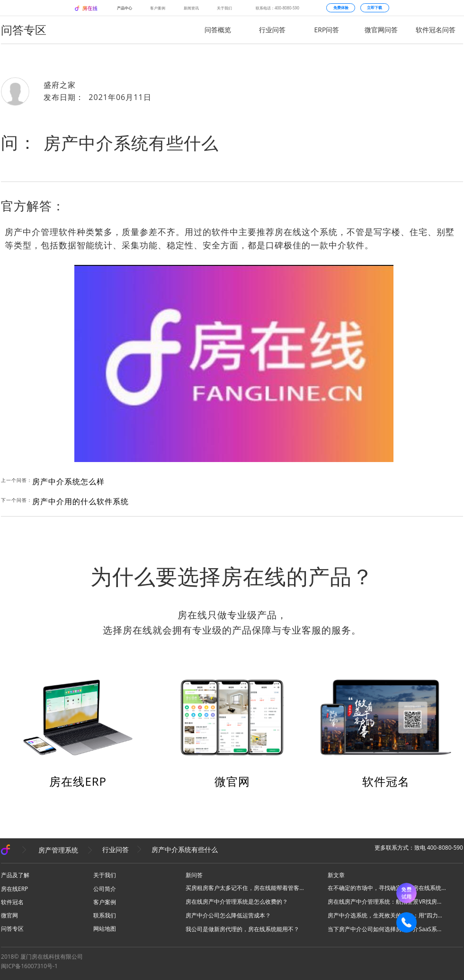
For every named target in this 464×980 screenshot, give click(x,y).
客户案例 (158, 8)
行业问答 (272, 30)
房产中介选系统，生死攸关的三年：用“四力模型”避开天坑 (387, 915)
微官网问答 (381, 30)
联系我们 (105, 915)
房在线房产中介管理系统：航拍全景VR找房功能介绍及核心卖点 (387, 902)
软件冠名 (386, 781)
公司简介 (105, 889)
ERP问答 (327, 30)
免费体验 (341, 8)
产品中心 (125, 8)
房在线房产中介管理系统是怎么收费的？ (237, 902)
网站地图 (105, 929)
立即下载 (375, 8)
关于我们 (224, 8)
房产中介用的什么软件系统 (80, 501)
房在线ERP (78, 781)
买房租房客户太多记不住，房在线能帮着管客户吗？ (245, 888)
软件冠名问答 (436, 30)
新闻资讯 (191, 8)
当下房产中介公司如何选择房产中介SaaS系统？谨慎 (387, 929)
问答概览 (218, 30)
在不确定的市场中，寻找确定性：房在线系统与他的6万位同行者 (387, 888)
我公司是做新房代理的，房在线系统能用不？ (242, 929)
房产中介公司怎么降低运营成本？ (228, 915)
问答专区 (12, 929)
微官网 (232, 781)
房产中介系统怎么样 (68, 481)
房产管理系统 (58, 849)
